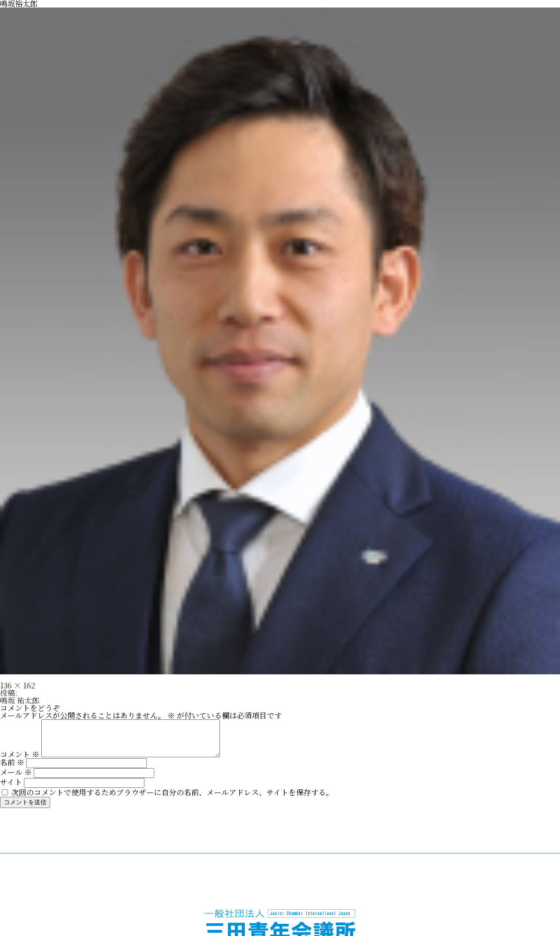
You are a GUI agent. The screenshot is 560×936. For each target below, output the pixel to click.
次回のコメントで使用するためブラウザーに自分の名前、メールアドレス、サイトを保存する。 (172, 799)
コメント (20, 761)
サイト (11, 789)
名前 (12, 769)
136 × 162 (18, 685)
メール (16, 779)
